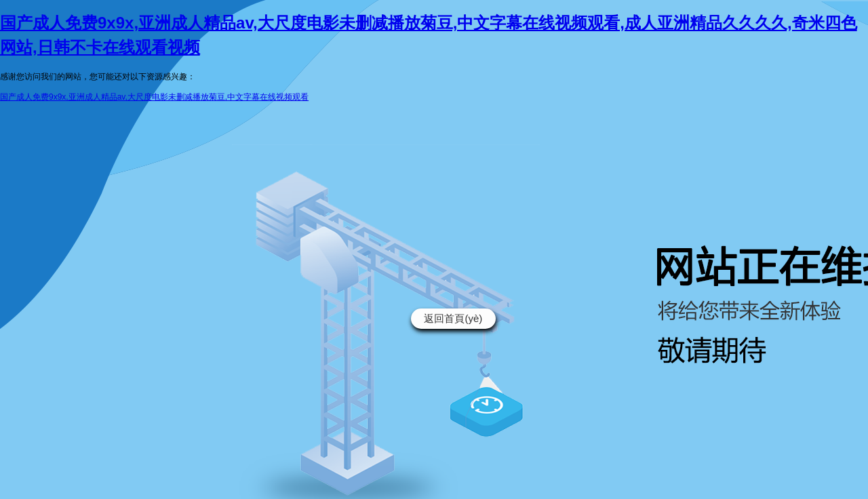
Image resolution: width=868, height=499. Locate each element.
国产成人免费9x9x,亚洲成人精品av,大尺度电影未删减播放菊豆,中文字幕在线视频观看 (154, 97)
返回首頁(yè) (453, 318)
